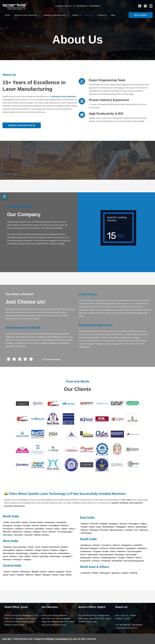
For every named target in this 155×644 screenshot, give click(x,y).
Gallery (75, 15)
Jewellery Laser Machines (55, 15)
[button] (141, 15)
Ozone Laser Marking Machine (55, 615)
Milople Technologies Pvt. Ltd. (62, 639)
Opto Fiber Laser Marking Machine (57, 618)
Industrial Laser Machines (26, 15)
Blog (110, 15)
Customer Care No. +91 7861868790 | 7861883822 (77, 6)
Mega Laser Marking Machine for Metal (59, 622)
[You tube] (151, 6)
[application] (37, 15)
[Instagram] (145, 6)
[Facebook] (140, 6)
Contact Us (100, 15)
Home (7, 15)
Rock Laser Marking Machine (54, 625)
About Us (87, 15)
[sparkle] (15, 6)
